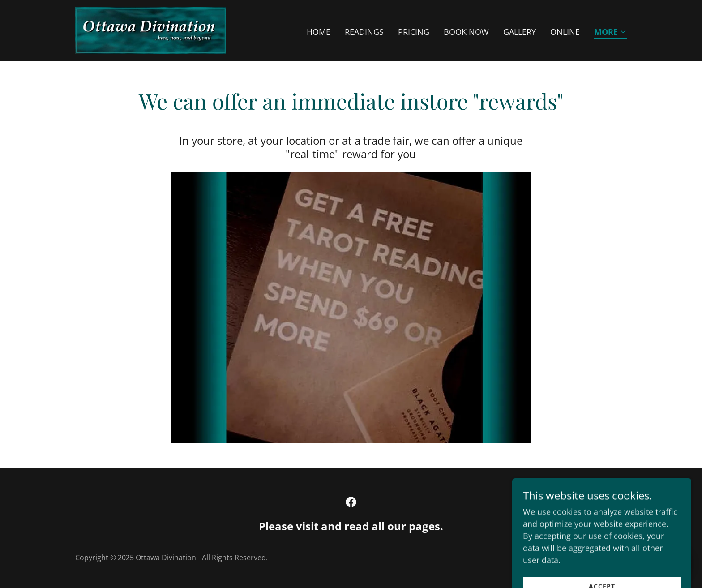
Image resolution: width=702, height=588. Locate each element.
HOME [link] (319, 32)
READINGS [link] (364, 32)
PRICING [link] (414, 32)
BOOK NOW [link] (466, 32)
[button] (610, 32)
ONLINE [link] (565, 32)
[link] (151, 30)
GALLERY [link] (520, 32)
